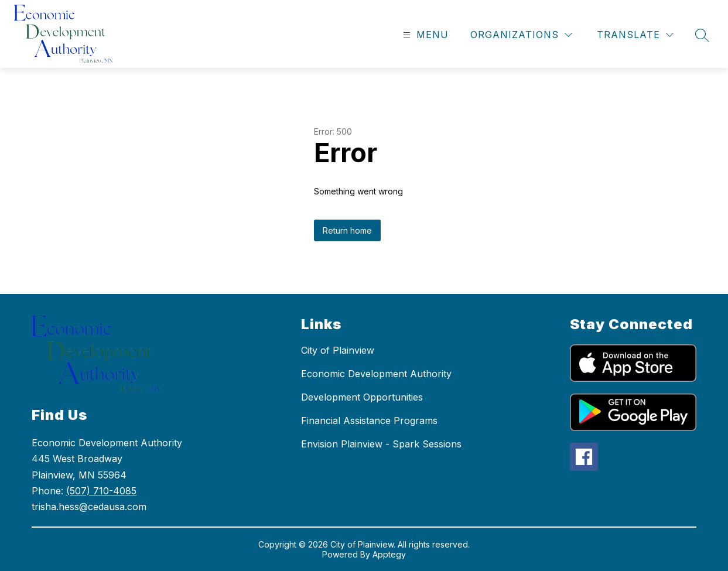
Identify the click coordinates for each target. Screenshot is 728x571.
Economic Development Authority (376, 374)
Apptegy (389, 554)
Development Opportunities (362, 397)
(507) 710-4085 (101, 491)
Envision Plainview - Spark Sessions (381, 444)
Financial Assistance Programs (369, 420)
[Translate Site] (635, 35)
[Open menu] (424, 35)
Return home (347, 230)
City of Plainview (338, 350)
